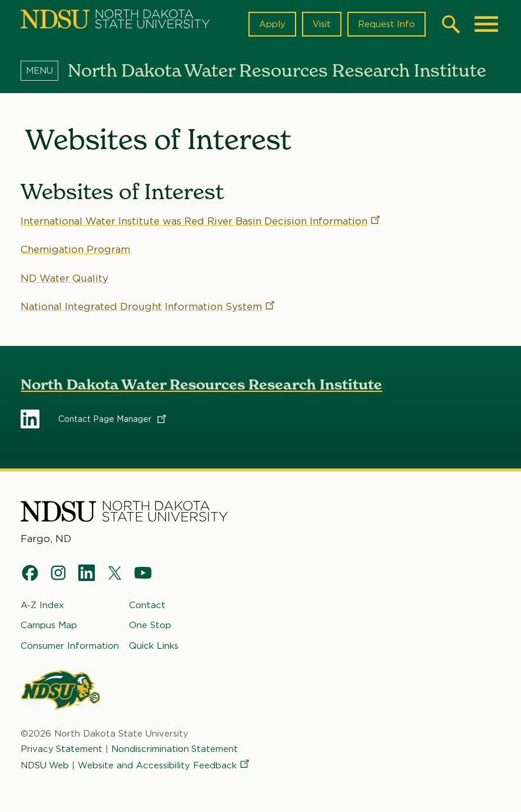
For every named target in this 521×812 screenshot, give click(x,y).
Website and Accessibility (165, 765)
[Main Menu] (486, 24)
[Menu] (44, 70)
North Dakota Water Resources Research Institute (201, 384)
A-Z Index (42, 605)
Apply (272, 24)
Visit (321, 24)
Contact (147, 605)
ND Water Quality (64, 278)
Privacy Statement (62, 749)
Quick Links (154, 645)
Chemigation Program (75, 249)
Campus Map (49, 625)
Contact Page (113, 419)
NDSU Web (45, 765)
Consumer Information (70, 645)
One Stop (150, 625)
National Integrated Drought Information (148, 306)
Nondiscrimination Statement (175, 749)
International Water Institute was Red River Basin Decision (201, 221)
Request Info (386, 24)
